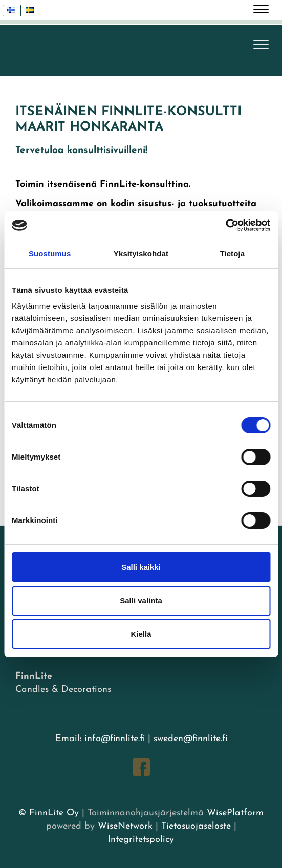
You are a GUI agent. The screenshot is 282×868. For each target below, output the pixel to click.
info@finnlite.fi (115, 739)
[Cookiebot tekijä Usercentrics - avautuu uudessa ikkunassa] (225, 225)
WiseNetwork (125, 826)
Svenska (32, 10)
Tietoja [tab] (232, 254)
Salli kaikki (141, 567)
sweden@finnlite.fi (190, 739)
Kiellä (141, 634)
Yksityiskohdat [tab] (141, 254)
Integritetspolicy (141, 840)
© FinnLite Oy (49, 813)
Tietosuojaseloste (196, 826)
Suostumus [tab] (50, 254)
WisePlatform (235, 813)
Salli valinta (141, 601)
